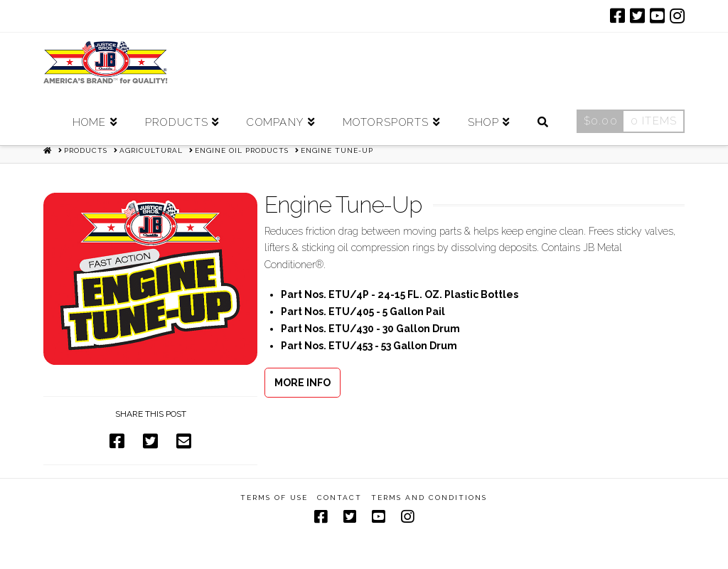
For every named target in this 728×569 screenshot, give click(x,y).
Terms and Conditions (429, 498)
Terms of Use (274, 498)
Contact (339, 498)
